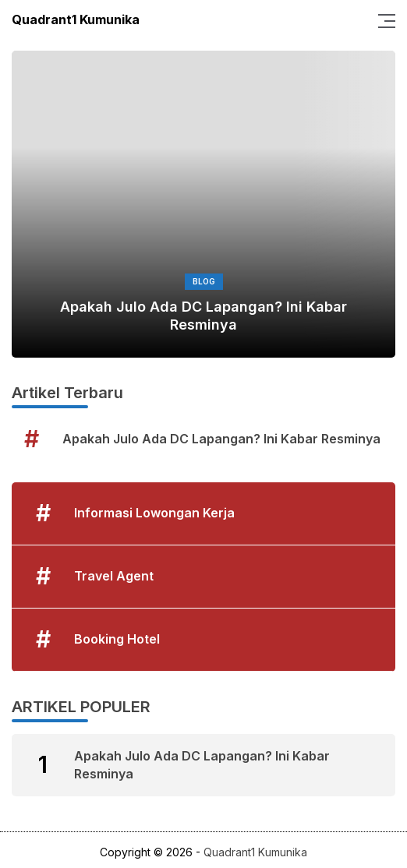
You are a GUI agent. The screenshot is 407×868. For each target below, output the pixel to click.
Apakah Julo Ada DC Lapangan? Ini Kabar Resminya (203, 316)
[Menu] (382, 19)
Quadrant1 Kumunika (76, 19)
